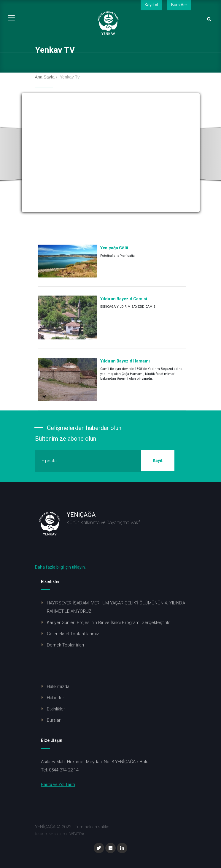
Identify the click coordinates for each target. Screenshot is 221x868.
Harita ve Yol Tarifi (58, 784)
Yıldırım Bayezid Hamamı (125, 361)
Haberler (56, 698)
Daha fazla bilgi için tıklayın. (60, 567)
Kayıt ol (151, 5)
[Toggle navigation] (11, 18)
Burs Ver (179, 5)
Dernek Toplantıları (65, 645)
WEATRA (77, 834)
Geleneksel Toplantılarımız (73, 634)
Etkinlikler (56, 709)
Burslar (54, 720)
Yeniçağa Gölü (114, 248)
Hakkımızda (58, 686)
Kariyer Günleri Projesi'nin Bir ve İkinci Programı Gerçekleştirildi (109, 622)
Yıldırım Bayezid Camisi (124, 299)
